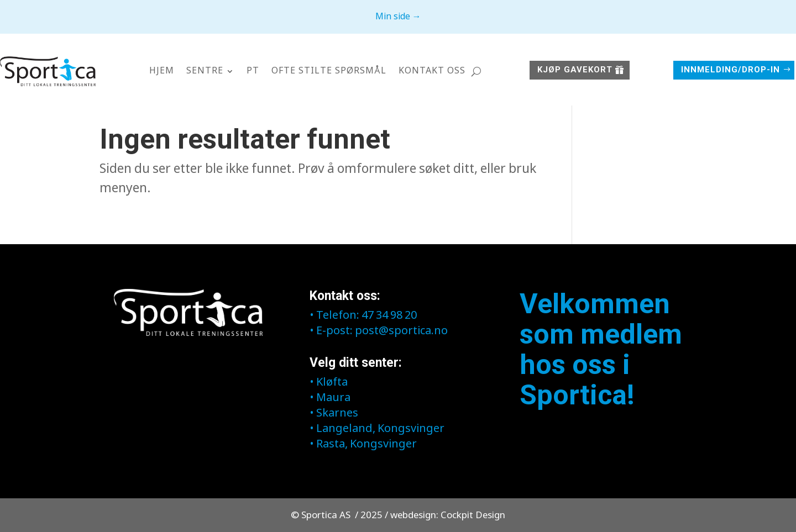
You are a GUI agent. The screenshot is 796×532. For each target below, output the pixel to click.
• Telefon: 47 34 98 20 (363, 316)
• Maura (330, 398)
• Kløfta (329, 383)
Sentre (205, 71)
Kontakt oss (432, 71)
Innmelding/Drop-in (730, 70)
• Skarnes (334, 414)
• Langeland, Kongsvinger (377, 429)
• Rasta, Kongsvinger (363, 444)
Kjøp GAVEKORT (575, 70)
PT (253, 71)
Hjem (162, 71)
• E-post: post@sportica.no (379, 331)
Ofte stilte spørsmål (329, 71)
